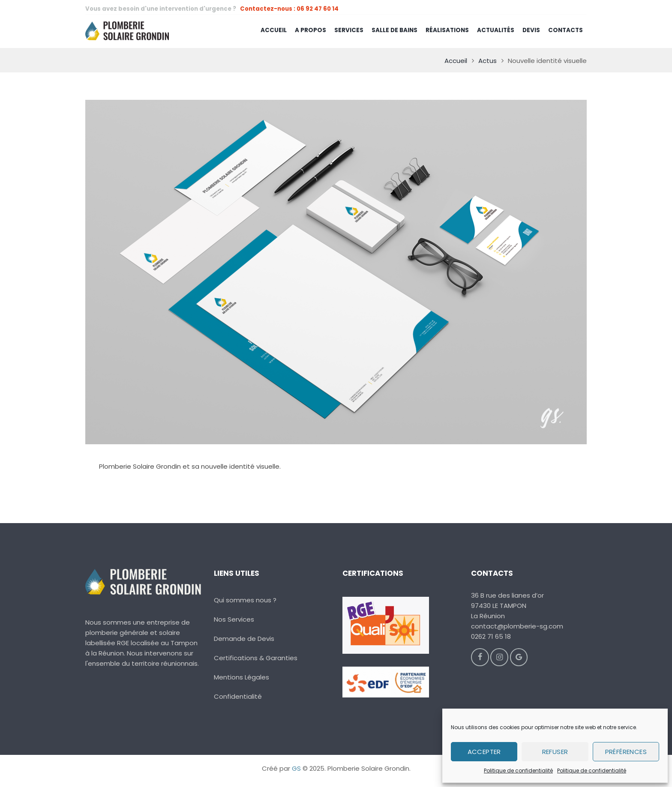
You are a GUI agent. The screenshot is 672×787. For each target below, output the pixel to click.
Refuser (555, 752)
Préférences (626, 752)
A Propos (310, 30)
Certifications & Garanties (256, 658)
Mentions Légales (241, 677)
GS (296, 768)
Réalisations (447, 30)
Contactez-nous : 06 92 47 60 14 (289, 9)
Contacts (565, 30)
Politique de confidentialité (518, 771)
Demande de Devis (244, 639)
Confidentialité (238, 696)
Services (349, 30)
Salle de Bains (394, 30)
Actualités (496, 30)
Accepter (484, 752)
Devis (531, 30)
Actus (487, 61)
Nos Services (234, 619)
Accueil (274, 30)
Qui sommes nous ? (245, 600)
